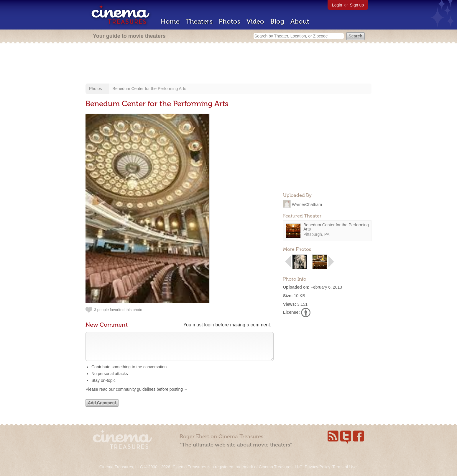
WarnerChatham (307, 204)
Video (255, 21)
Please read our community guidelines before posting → (137, 395)
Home (170, 21)
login (209, 325)
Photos (230, 21)
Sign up (357, 5)
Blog (277, 21)
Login (337, 5)
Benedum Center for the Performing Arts (149, 89)
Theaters (199, 21)
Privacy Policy (317, 467)
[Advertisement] (229, 64)
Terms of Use (344, 467)
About (300, 21)
